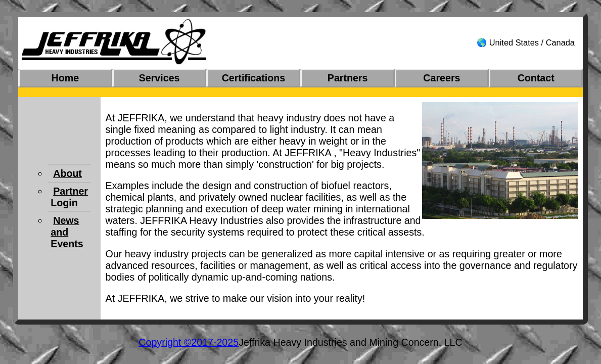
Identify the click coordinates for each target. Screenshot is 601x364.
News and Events (67, 232)
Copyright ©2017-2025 (189, 342)
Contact (536, 78)
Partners (348, 78)
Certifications (253, 78)
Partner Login (69, 197)
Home (65, 78)
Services (159, 78)
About (67, 173)
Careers (442, 78)
